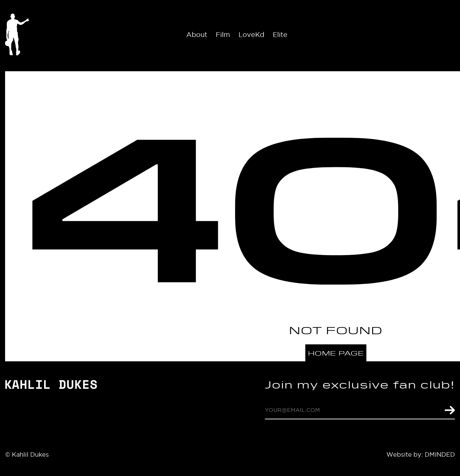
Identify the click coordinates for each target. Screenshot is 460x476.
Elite (280, 35)
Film (223, 35)
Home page (336, 353)
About (197, 35)
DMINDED (440, 454)
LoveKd (251, 35)
